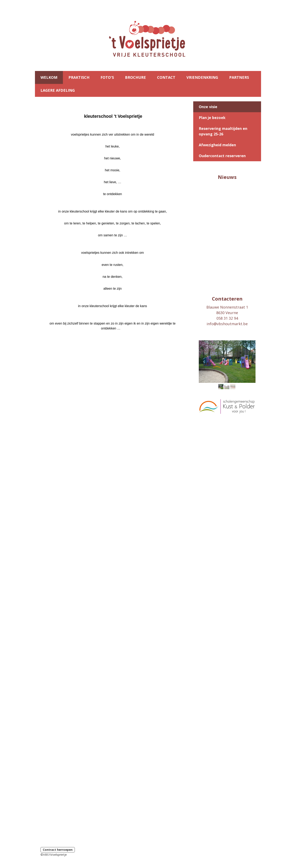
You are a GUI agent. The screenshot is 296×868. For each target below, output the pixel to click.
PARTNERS (239, 77)
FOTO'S (107, 77)
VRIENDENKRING (202, 77)
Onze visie (208, 107)
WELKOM (49, 77)
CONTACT (166, 77)
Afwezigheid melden (217, 145)
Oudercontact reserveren (222, 156)
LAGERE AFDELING (58, 90)
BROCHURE (135, 77)
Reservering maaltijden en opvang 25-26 (223, 131)
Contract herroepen (58, 850)
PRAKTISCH (79, 77)
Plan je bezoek (212, 118)
